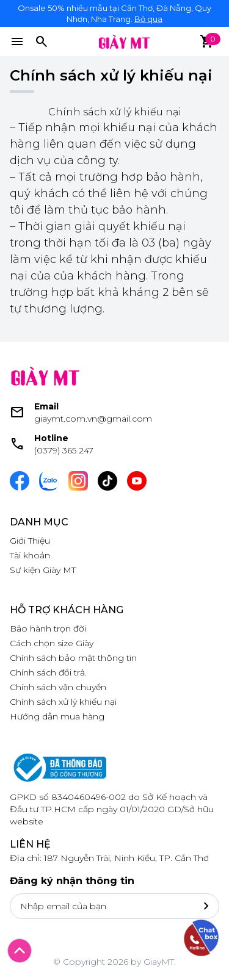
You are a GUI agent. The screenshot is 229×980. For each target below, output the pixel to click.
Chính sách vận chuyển (58, 687)
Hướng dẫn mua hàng (57, 716)
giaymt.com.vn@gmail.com (93, 419)
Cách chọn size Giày (52, 643)
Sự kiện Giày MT (43, 570)
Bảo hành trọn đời (48, 629)
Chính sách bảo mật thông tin (73, 658)
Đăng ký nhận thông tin (72, 881)
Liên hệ (30, 844)
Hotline (51, 438)
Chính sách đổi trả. (48, 672)
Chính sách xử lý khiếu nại (63, 702)
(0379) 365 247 (64, 450)
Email (46, 406)
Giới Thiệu (30, 541)
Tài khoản (30, 555)
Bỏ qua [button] (148, 19)
